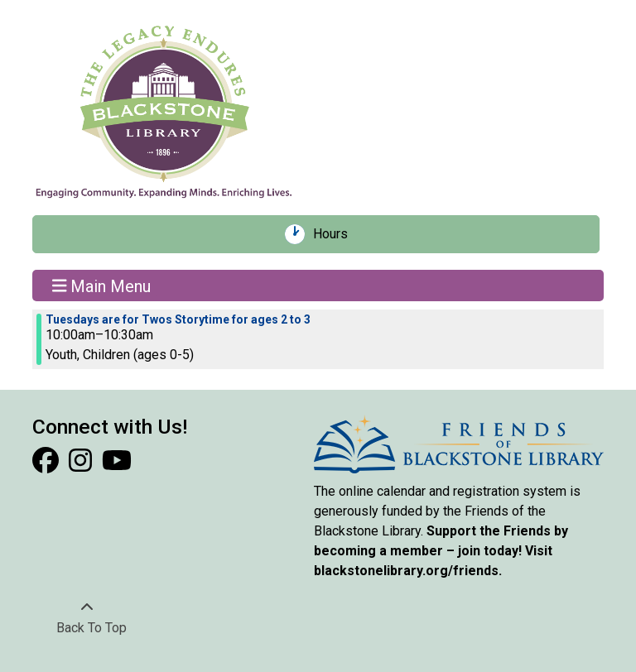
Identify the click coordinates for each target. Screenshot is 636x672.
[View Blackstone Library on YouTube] (117, 466)
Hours (336, 234)
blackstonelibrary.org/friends (406, 571)
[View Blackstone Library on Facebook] (47, 466)
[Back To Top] (87, 618)
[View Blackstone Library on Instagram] (82, 466)
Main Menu (102, 286)
